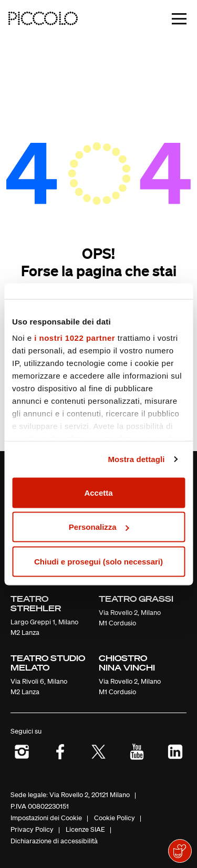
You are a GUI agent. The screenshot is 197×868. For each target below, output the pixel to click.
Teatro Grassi (136, 599)
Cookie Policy (115, 818)
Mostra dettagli (136, 459)
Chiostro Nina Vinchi (127, 663)
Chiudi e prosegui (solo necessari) (98, 561)
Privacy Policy (32, 829)
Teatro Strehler (36, 603)
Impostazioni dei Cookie (46, 818)
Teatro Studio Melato (48, 663)
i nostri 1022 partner (75, 338)
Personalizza (99, 527)
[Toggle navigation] (179, 19)
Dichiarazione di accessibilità (54, 841)
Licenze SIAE (85, 829)
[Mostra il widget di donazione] (180, 851)
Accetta (98, 492)
